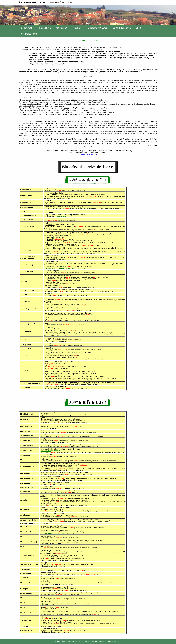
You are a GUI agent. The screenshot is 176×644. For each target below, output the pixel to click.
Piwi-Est (114, 641)
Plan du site (86, 641)
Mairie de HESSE (61, 641)
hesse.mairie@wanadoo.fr (88, 154)
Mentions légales (74, 641)
